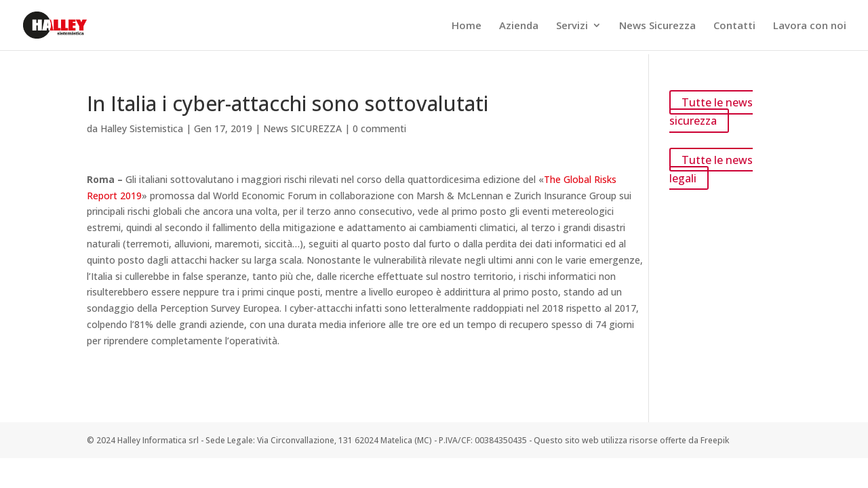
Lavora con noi (810, 26)
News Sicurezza (657, 26)
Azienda (519, 26)
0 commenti (379, 128)
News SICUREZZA (302, 128)
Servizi (572, 26)
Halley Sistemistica (142, 128)
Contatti (734, 26)
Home (467, 26)
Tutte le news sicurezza (711, 111)
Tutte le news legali (711, 168)
